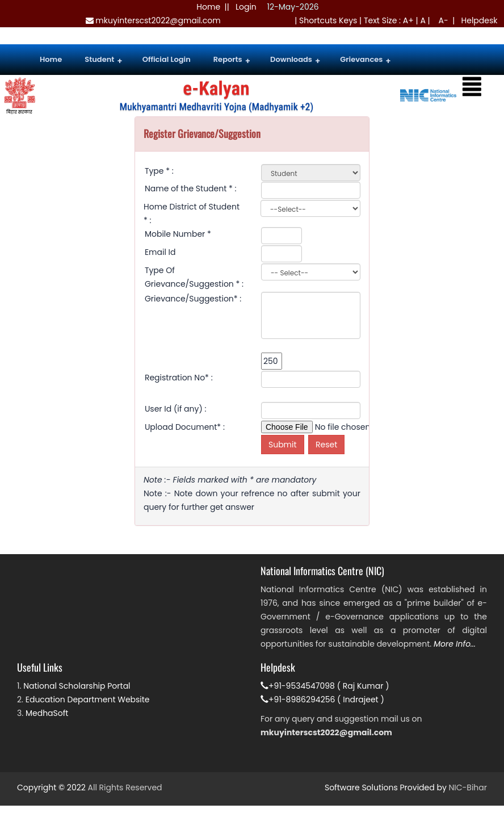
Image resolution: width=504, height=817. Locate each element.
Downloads (295, 61)
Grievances (365, 61)
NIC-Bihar (468, 787)
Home (208, 7)
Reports (232, 61)
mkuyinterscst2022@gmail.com (153, 20)
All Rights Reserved (125, 787)
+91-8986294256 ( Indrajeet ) (322, 699)
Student (103, 61)
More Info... (455, 644)
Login (246, 7)
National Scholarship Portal (77, 686)
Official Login (167, 59)
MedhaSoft (47, 713)
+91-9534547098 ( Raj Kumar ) (325, 686)
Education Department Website (88, 699)
